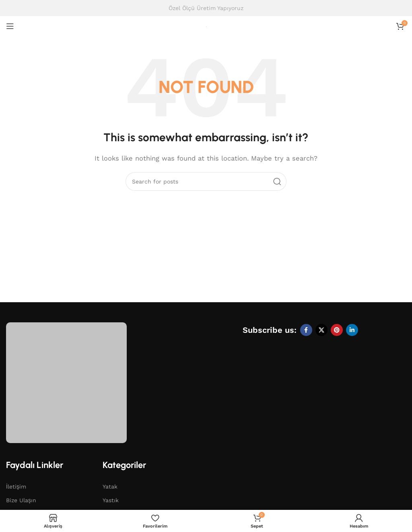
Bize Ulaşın (21, 500)
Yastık (111, 500)
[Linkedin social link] (352, 330)
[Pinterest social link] (337, 330)
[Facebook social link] (306, 330)
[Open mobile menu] (10, 26)
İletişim (16, 487)
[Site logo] (206, 26)
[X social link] (321, 330)
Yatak (110, 487)
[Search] (206, 181)
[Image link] (66, 382)
